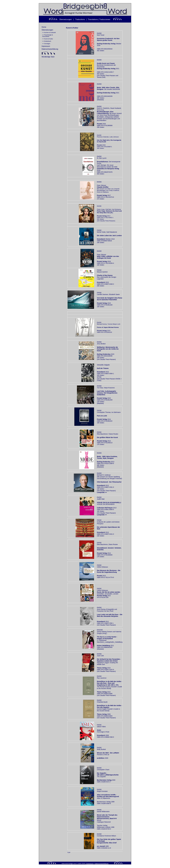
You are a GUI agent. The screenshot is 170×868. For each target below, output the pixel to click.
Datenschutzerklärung (50, 49)
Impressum (46, 46)
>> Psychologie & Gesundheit (47, 36)
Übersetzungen (47, 30)
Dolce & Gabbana (103, 192)
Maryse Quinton (102, 272)
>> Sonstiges (46, 44)
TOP (69, 852)
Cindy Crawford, (114, 190)
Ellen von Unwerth (113, 189)
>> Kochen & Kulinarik (49, 33)
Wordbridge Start (48, 57)
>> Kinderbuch (47, 41)
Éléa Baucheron (102, 544)
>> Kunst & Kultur (48, 39)
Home (44, 27)
